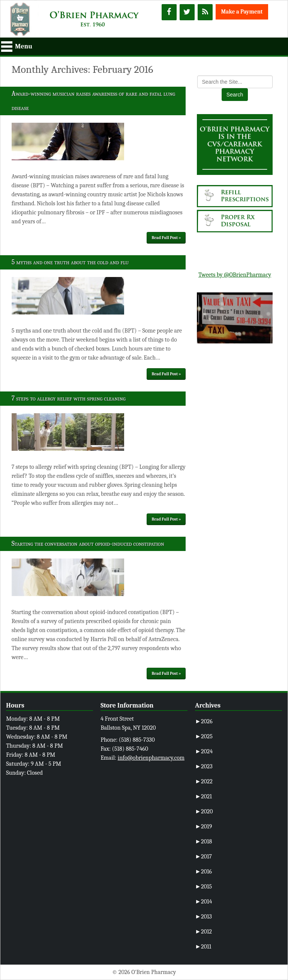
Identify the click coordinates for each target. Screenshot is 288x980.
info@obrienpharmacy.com (151, 758)
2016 (203, 872)
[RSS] (205, 12)
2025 (204, 736)
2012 (203, 932)
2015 (203, 887)
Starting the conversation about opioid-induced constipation (88, 544)
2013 (203, 917)
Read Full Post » (166, 238)
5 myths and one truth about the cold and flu (70, 262)
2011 (203, 947)
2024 (204, 751)
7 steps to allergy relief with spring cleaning (69, 398)
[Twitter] (187, 12)
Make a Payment (242, 12)
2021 (203, 796)
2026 (204, 721)
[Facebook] (169, 12)
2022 (204, 781)
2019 (203, 826)
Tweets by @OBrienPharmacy (235, 275)
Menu (24, 46)
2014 (203, 902)
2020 (204, 811)
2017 (203, 857)
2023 (204, 766)
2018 (203, 842)
